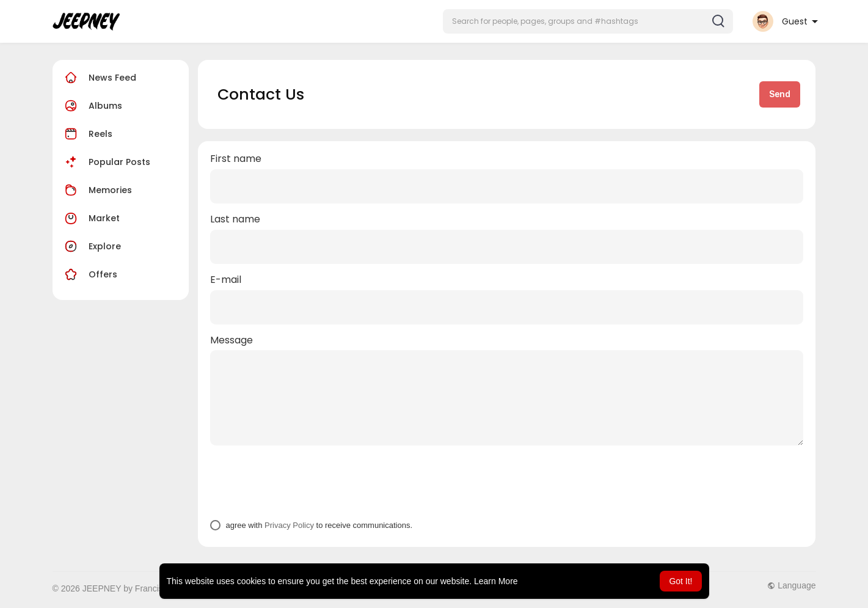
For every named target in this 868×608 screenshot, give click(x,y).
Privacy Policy (289, 525)
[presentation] (303, 482)
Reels (87, 134)
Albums (92, 106)
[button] (588, 21)
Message (232, 340)
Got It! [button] (680, 581)
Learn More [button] (496, 581)
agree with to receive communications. (319, 525)
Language (791, 585)
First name (236, 159)
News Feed (99, 78)
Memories (97, 190)
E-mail (226, 280)
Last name (235, 219)
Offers (89, 274)
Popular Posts (106, 162)
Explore (91, 246)
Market (91, 218)
